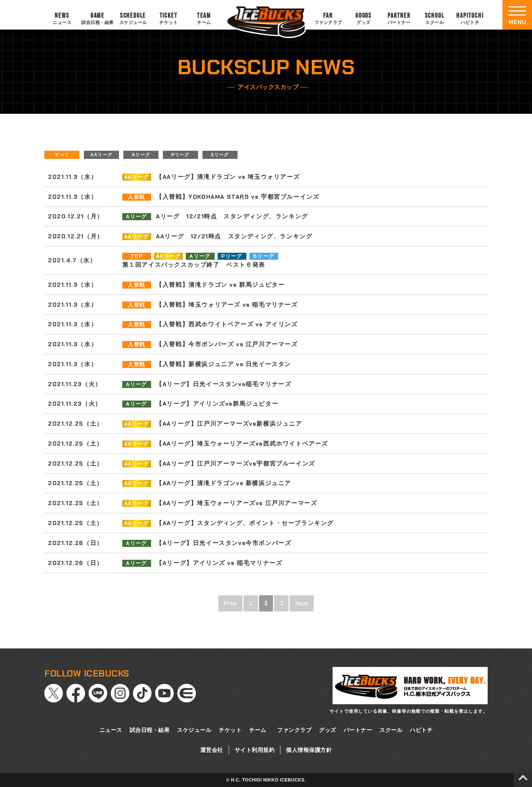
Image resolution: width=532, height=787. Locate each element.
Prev (230, 603)
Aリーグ (141, 155)
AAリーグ (101, 155)
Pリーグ (180, 155)
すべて (62, 155)
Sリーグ (220, 155)
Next (302, 603)
